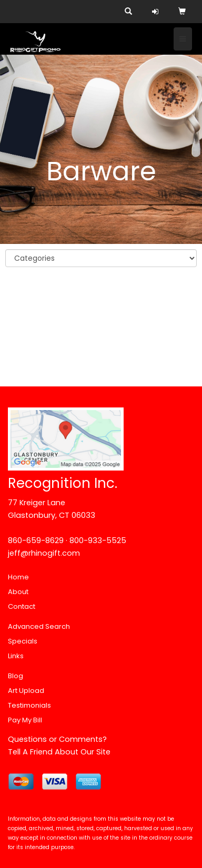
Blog (16, 676)
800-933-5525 (98, 540)
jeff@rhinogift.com (44, 553)
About (18, 592)
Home (18, 577)
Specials (23, 641)
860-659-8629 (36, 540)
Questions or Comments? (57, 739)
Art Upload (26, 691)
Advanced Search (39, 626)
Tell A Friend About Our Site (59, 752)
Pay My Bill (25, 720)
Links (16, 656)
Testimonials (29, 705)
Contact (22, 606)
